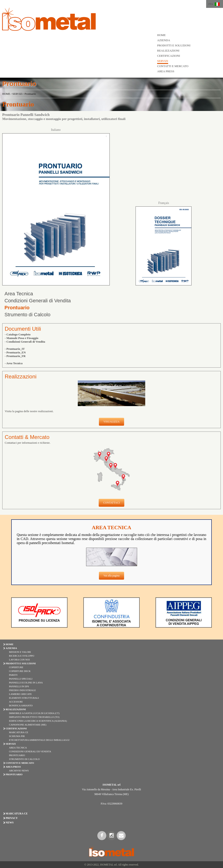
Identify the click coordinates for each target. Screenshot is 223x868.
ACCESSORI (16, 702)
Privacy (12, 818)
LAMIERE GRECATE (20, 694)
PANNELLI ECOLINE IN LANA (26, 683)
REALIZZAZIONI (168, 51)
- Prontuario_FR (15, 356)
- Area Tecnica (14, 363)
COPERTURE (16, 667)
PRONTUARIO (14, 774)
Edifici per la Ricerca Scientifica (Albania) (38, 721)
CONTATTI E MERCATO (173, 66)
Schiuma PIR (17, 736)
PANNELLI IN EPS (19, 686)
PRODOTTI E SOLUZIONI (174, 45)
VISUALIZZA (111, 422)
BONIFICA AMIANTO (21, 705)
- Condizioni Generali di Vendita (25, 342)
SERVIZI (163, 61)
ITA (211, 4)
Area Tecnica (19, 294)
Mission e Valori (20, 652)
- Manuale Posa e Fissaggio (22, 338)
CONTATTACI (111, 503)
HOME (161, 35)
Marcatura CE (19, 732)
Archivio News (19, 771)
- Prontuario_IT (15, 349)
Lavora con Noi (19, 660)
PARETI (13, 675)
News (10, 823)
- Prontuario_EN (15, 352)
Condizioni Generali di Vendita (38, 301)
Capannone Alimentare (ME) (28, 725)
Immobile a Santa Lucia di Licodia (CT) (34, 713)
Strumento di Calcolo (27, 315)
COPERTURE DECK (20, 671)
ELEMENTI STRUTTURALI (24, 698)
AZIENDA (164, 40)
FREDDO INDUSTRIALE (22, 690)
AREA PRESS (166, 71)
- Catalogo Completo (18, 334)
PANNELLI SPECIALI (21, 679)
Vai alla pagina (111, 576)
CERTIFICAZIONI (169, 56)
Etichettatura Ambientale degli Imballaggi (39, 740)
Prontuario (30, 94)
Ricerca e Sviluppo (22, 656)
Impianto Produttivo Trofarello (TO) (34, 717)
